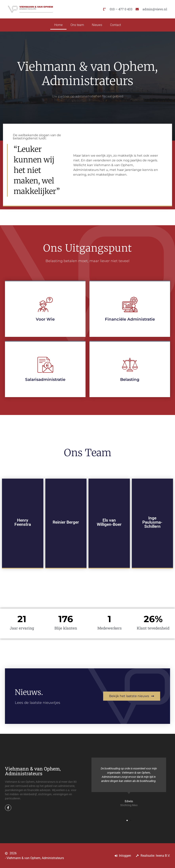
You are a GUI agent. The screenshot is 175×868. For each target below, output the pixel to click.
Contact (116, 25)
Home (58, 25)
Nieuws (97, 25)
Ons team (77, 25)
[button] (127, 820)
